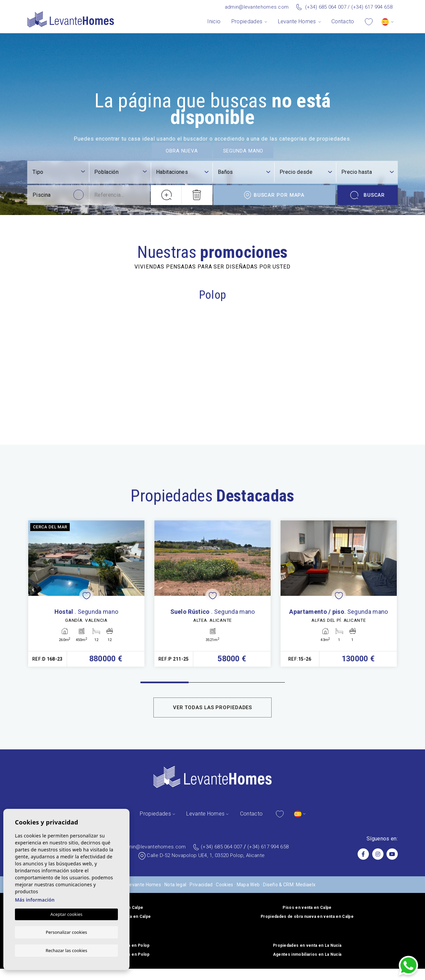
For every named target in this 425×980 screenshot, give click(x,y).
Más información (35, 900)
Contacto (343, 21)
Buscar (368, 797)
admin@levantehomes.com (257, 7)
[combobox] (59, 775)
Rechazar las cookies (66, 950)
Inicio (214, 21)
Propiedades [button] (247, 21)
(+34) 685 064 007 (326, 7)
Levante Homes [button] (297, 21)
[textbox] (59, 774)
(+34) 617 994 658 (372, 7)
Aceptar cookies (66, 914)
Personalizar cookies (67, 932)
